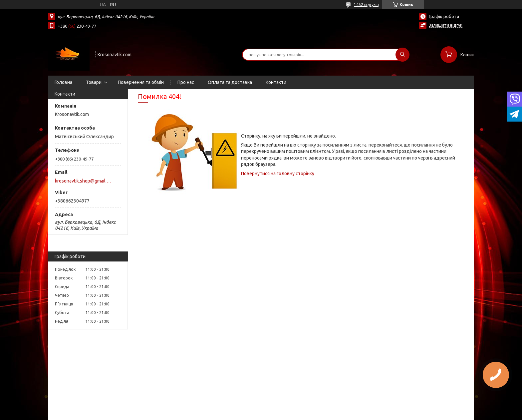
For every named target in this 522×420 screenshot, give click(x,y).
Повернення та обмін (141, 82)
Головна (63, 82)
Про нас (186, 82)
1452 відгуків (366, 4)
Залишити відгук (446, 25)
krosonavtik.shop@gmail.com (84, 181)
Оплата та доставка (230, 82)
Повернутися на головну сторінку (278, 174)
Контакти (276, 82)
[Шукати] (402, 55)
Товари (94, 82)
